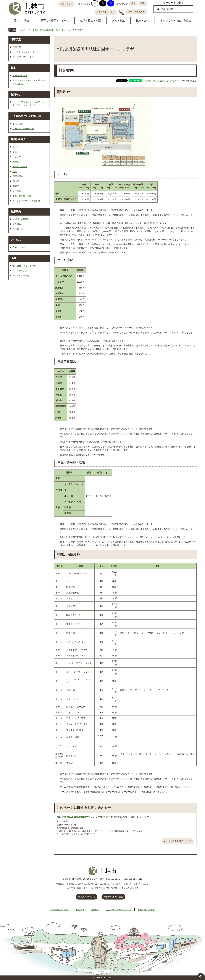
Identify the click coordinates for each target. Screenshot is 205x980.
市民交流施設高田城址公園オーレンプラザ (53, 30)
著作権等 (95, 910)
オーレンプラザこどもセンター (27, 201)
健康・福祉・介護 (90, 21)
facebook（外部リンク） (24, 266)
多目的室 (17, 191)
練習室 (16, 162)
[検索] (173, 9)
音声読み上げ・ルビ (106, 12)
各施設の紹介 (18, 139)
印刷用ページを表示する (157, 81)
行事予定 (16, 39)
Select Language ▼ (136, 11)
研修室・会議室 (20, 167)
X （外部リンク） (21, 271)
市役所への (87, 897)
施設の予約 (18, 229)
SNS (13, 258)
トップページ (24, 30)
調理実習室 (18, 176)
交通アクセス (19, 247)
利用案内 (16, 211)
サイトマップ (66, 4)
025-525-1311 (68, 834)
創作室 (16, 181)
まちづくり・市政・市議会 (176, 21)
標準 (143, 3)
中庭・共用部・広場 (22, 196)
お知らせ (16, 94)
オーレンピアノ (20, 76)
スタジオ (17, 157)
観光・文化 (143, 21)
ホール (16, 147)
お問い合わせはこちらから (179, 841)
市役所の (113, 897)
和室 (15, 172)
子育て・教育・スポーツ (55, 21)
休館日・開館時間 (21, 219)
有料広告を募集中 (146, 910)
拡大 (133, 3)
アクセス (16, 240)
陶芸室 (16, 186)
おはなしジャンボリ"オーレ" (26, 52)
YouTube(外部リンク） (23, 276)
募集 (13, 68)
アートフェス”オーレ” (23, 57)
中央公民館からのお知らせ (26, 116)
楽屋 (15, 152)
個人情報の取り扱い (60, 910)
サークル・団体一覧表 (23, 129)
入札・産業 (118, 21)
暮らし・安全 (22, 21)
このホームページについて (119, 910)
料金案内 (17, 224)
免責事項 (80, 910)
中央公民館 (18, 124)
